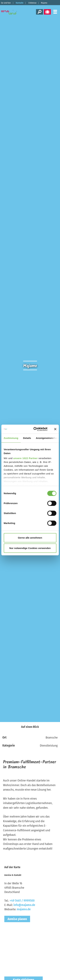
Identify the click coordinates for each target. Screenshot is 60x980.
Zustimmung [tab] (11, 438)
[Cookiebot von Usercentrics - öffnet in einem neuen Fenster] (35, 429)
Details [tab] (27, 438)
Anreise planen (17, 919)
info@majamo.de (24, 905)
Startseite (20, 3)
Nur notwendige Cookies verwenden (30, 548)
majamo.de (24, 909)
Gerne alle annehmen (30, 538)
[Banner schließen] (55, 429)
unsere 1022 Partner (26, 458)
